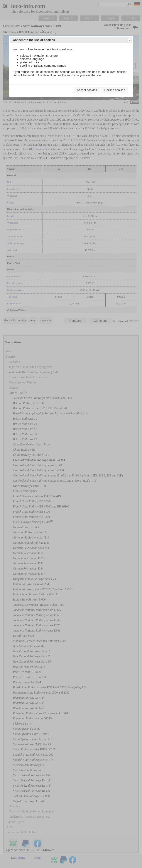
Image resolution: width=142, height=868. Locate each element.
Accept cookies (87, 90)
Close (129, 40)
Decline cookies (115, 90)
